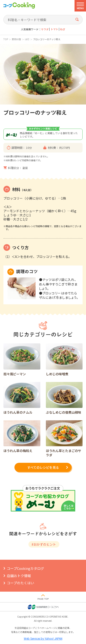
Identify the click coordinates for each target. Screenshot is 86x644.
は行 (27, 39)
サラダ (45, 29)
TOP (6, 39)
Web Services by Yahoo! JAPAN (43, 638)
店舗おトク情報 (19, 576)
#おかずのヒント (44, 544)
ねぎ (63, 29)
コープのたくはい (21, 583)
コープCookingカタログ (25, 568)
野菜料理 (16, 39)
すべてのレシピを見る (43, 467)
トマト (54, 29)
